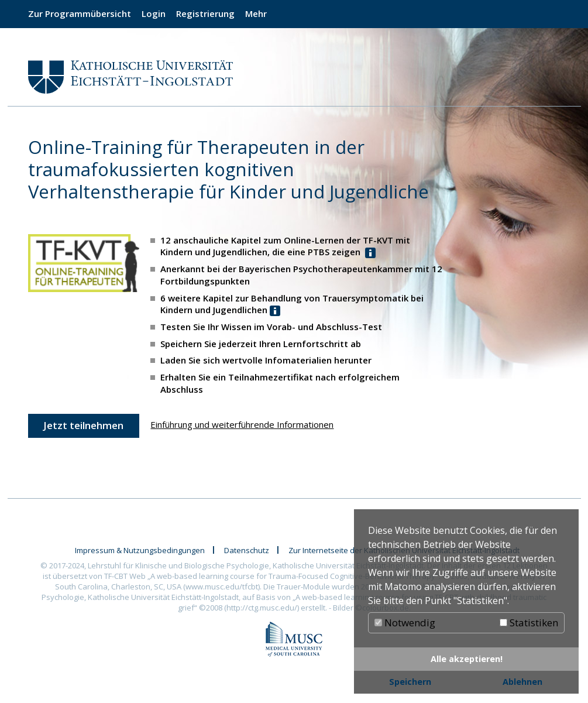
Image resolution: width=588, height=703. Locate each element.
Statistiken (529, 623)
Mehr (256, 13)
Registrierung (205, 13)
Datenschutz (247, 551)
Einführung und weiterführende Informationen (242, 424)
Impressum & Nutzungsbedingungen (140, 551)
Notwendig (405, 623)
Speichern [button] (410, 682)
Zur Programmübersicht (80, 13)
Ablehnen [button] (522, 682)
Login (154, 13)
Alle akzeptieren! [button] (467, 659)
